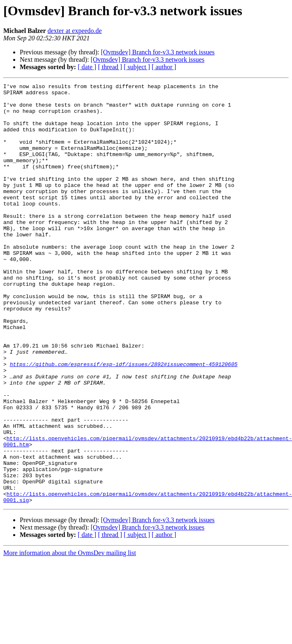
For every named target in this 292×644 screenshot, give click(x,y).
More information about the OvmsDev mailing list (70, 637)
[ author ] (164, 67)
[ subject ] (137, 67)
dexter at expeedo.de (75, 31)
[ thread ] (110, 67)
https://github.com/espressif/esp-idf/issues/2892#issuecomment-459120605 (124, 421)
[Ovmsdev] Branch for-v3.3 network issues (158, 52)
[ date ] (87, 67)
